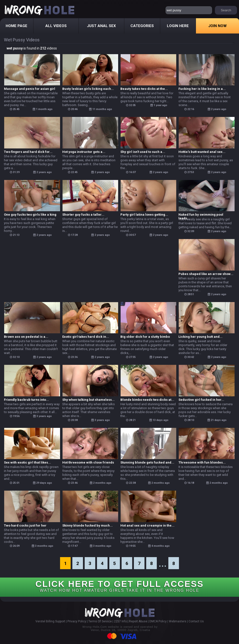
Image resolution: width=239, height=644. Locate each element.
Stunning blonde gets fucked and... (147, 462)
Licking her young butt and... (200, 337)
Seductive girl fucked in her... (201, 400)
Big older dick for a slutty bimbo (145, 337)
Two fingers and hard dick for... (28, 152)
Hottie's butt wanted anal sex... (202, 152)
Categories (142, 26)
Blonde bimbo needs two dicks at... (147, 400)
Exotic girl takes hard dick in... (86, 337)
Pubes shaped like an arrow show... (206, 274)
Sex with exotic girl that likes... (27, 462)
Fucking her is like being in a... (202, 89)
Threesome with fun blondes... (202, 462)
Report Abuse (138, 621)
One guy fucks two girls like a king (30, 215)
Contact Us (196, 621)
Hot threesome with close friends (88, 462)
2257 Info (120, 621)
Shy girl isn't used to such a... (143, 152)
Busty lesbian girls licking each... (88, 89)
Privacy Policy (77, 621)
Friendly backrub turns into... (26, 400)
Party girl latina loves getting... (144, 215)
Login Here (178, 26)
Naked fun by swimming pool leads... (201, 215)
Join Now (217, 26)
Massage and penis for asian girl (30, 89)
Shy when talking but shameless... (88, 400)
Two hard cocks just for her (25, 525)
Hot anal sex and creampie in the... (147, 525)
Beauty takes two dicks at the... (144, 89)
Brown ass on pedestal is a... (26, 337)
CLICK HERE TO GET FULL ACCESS (119, 586)
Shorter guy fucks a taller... (83, 215)
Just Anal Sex (101, 26)
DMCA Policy (158, 621)
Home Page (16, 26)
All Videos (56, 26)
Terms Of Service (100, 621)
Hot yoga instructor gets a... (84, 152)
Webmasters (178, 621)
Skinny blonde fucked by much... (88, 525)
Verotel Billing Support (50, 621)
